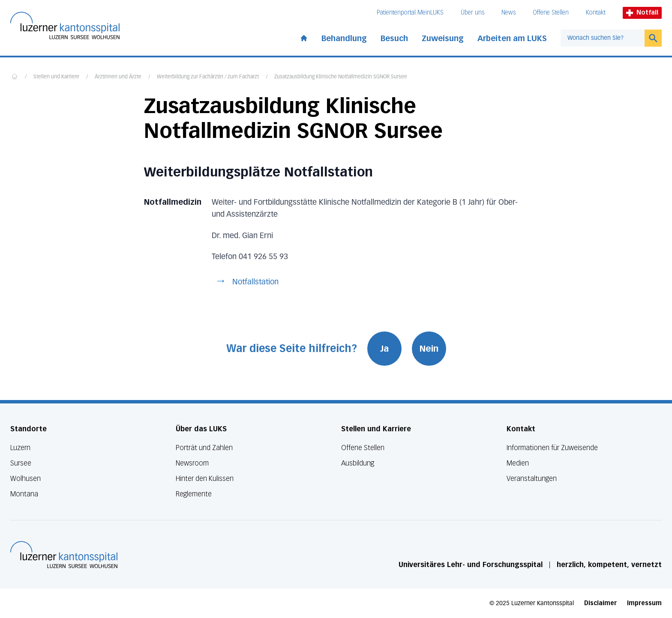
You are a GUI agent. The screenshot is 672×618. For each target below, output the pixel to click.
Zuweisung (443, 39)
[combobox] (603, 38)
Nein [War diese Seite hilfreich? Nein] (429, 349)
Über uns (472, 13)
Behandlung (344, 39)
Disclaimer (600, 603)
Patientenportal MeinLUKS (410, 13)
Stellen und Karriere (56, 77)
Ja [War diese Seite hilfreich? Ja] (384, 349)
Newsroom (192, 463)
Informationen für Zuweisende (552, 448)
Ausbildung (358, 463)
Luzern (20, 448)
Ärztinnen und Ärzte (118, 77)
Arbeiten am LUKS (512, 39)
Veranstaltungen (532, 479)
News (508, 13)
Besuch (394, 39)
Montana (24, 494)
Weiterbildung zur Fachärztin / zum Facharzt (208, 77)
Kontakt (596, 13)
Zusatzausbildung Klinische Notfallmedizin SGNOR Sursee (341, 77)
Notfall (642, 13)
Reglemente (194, 494)
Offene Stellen (551, 13)
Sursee (21, 463)
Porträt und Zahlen (204, 448)
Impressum (644, 603)
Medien (518, 463)
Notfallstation (255, 282)
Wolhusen (25, 479)
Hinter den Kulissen (205, 479)
